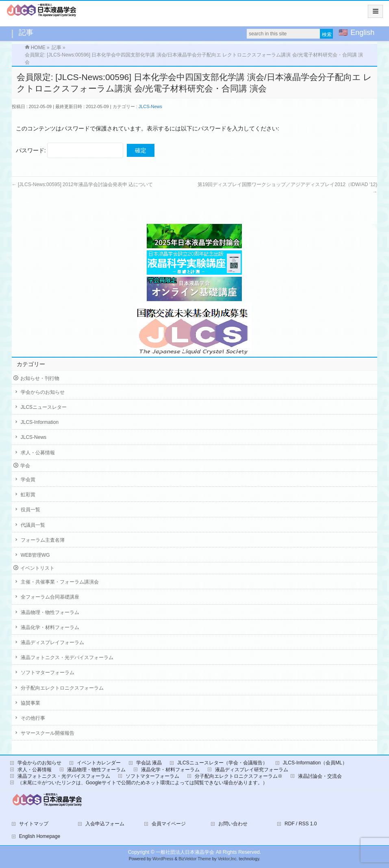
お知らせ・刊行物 (40, 378)
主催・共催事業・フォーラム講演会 (60, 582)
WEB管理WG (35, 555)
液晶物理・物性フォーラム (50, 612)
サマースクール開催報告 (48, 733)
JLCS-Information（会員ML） (315, 763)
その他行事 (33, 718)
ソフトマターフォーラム (48, 673)
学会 (25, 466)
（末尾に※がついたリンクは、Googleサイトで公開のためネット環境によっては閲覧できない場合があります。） (142, 783)
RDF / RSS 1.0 (301, 824)
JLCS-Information (40, 422)
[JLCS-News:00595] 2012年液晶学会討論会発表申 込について (82, 184)
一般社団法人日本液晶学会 (185, 852)
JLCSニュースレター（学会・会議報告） (222, 763)
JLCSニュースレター (44, 407)
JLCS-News (150, 106)
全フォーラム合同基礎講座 (50, 597)
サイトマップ (34, 824)
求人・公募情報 (38, 453)
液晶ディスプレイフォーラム (52, 642)
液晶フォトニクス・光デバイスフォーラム (67, 658)
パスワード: (70, 150)
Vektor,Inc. (228, 859)
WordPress (163, 859)
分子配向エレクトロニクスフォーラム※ (239, 776)
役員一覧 (30, 510)
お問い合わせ (233, 824)
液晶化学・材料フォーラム (50, 627)
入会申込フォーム (105, 824)
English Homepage (40, 836)
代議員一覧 (33, 525)
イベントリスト (37, 568)
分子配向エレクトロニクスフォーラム (62, 688)
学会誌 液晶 (149, 763)
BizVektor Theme (195, 859)
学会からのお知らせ (43, 392)
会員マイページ (169, 824)
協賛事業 (30, 703)
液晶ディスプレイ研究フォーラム (252, 770)
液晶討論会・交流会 (320, 776)
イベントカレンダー (99, 763)
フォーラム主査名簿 (43, 540)
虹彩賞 (28, 495)
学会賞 (28, 480)
